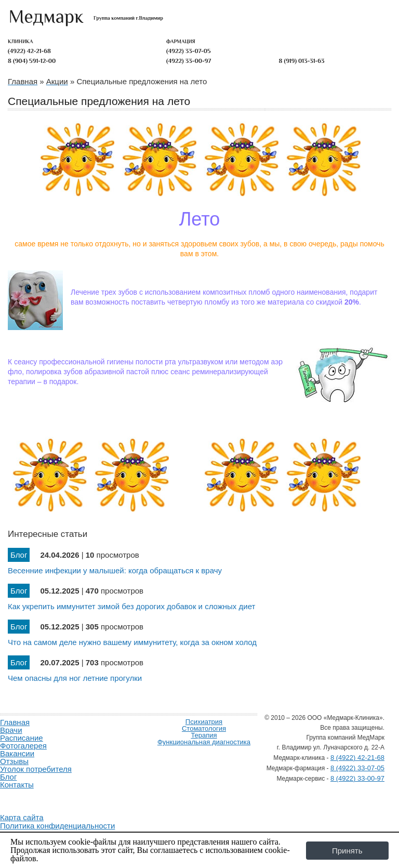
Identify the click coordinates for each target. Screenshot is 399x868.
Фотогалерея (23, 746)
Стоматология (204, 728)
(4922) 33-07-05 (189, 51)
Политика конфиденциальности (57, 826)
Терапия (204, 735)
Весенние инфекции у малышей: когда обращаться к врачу (115, 570)
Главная (15, 722)
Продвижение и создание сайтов (25, 797)
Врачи (11, 730)
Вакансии (17, 753)
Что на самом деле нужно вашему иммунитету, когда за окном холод (132, 642)
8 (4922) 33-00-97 (357, 778)
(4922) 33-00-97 (189, 61)
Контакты (17, 785)
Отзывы (14, 761)
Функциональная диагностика (204, 742)
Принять (347, 851)
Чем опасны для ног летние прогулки (75, 678)
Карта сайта (22, 817)
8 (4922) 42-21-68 (357, 758)
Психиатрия (204, 722)
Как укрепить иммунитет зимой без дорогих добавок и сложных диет (131, 606)
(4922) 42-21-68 (29, 51)
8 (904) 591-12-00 (32, 61)
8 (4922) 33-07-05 (357, 768)
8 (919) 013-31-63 (302, 61)
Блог (8, 777)
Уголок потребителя (36, 769)
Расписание (22, 738)
